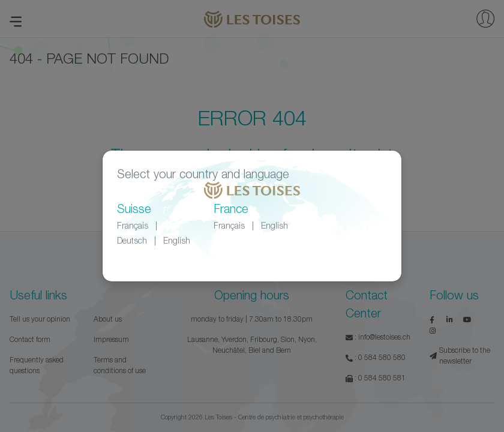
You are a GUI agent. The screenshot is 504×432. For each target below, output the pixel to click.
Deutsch (132, 240)
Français (133, 225)
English (177, 240)
